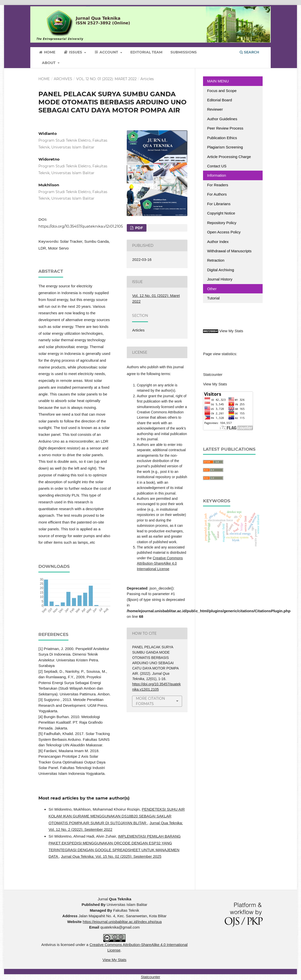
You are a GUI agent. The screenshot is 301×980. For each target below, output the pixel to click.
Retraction (216, 260)
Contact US (217, 166)
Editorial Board (219, 100)
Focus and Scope (222, 91)
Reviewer (215, 109)
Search (249, 52)
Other (212, 289)
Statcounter (213, 374)
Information (217, 175)
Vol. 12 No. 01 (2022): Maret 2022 (106, 79)
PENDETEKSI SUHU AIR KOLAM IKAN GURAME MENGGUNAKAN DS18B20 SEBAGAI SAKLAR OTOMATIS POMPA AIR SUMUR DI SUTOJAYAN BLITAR (117, 816)
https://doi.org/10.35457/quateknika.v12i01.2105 (81, 226)
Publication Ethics (222, 138)
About (49, 63)
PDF (139, 228)
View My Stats (231, 331)
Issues (73, 52)
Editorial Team (146, 52)
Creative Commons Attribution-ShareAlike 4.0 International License (160, 563)
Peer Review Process (225, 128)
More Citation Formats (150, 701)
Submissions (184, 52)
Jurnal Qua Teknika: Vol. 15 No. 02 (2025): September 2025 (111, 856)
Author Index (218, 242)
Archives (63, 79)
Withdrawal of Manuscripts (229, 251)
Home (47, 52)
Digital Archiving (221, 270)
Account (107, 52)
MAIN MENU (218, 81)
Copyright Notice (221, 213)
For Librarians (219, 204)
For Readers (218, 185)
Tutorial (214, 298)
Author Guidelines (222, 119)
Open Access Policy (224, 232)
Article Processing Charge (230, 157)
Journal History (220, 279)
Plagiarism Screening (225, 147)
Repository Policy (222, 223)
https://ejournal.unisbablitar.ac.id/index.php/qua (122, 922)
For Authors (217, 194)
